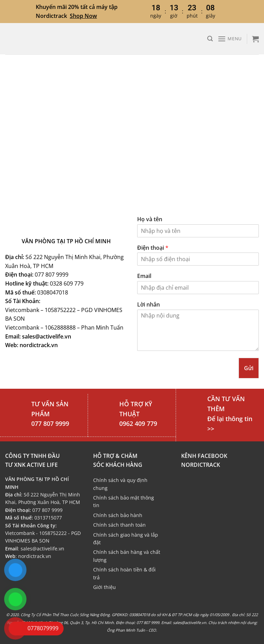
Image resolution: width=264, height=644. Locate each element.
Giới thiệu (104, 587)
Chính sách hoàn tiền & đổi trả (124, 573)
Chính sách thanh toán (119, 525)
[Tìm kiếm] (210, 39)
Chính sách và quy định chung (120, 484)
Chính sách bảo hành (118, 515)
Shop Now (83, 16)
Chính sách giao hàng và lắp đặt (126, 539)
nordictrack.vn (35, 556)
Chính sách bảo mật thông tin (124, 501)
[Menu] (230, 39)
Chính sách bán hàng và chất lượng (127, 556)
